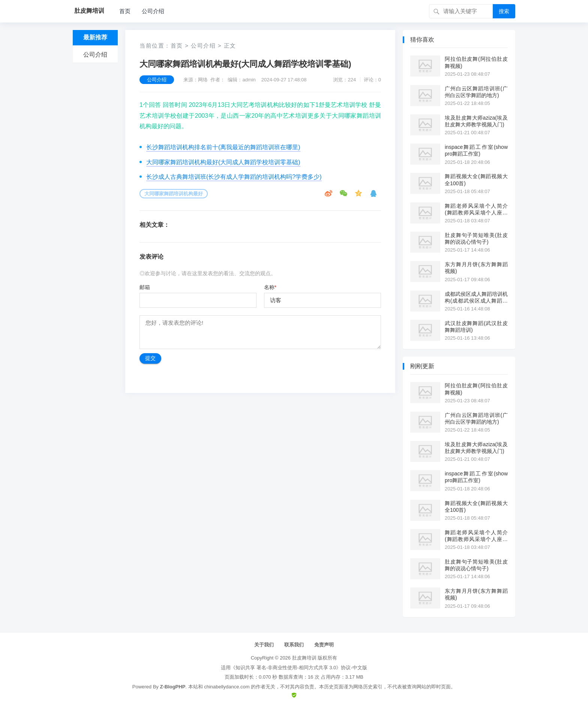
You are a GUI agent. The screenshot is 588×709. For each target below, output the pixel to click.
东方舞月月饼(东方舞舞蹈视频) (476, 268)
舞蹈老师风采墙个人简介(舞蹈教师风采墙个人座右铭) (476, 209)
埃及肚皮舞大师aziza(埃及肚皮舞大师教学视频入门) (476, 121)
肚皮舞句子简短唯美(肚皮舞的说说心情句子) (476, 238)
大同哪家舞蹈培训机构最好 (174, 194)
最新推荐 (95, 37)
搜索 (504, 11)
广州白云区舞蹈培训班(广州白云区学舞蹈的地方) (476, 92)
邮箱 (145, 287)
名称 (270, 287)
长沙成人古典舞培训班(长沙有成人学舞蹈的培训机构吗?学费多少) (234, 177)
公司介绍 (153, 11)
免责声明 (324, 645)
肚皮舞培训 (304, 658)
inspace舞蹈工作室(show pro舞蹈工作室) (476, 150)
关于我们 (264, 645)
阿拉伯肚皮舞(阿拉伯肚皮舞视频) (476, 62)
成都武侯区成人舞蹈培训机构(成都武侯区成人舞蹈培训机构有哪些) (476, 298)
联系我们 (294, 645)
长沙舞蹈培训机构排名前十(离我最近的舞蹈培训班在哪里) (223, 147)
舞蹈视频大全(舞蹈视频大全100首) (476, 180)
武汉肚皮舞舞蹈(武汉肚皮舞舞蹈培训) (476, 327)
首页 (125, 11)
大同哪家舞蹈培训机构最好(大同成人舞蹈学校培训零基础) (223, 162)
